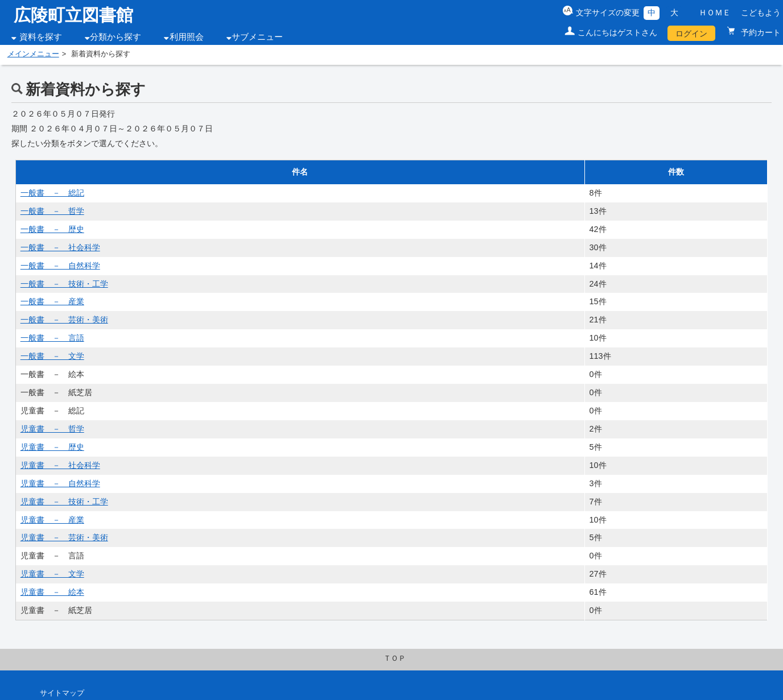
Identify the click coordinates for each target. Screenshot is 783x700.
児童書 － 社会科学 (60, 465)
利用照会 (187, 37)
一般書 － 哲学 (52, 211)
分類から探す (116, 37)
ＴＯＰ (395, 658)
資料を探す (41, 37)
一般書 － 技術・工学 (64, 284)
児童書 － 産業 (52, 520)
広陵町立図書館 (73, 15)
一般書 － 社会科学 (60, 247)
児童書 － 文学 (52, 574)
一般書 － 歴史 (52, 229)
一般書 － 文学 (52, 356)
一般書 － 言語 (52, 338)
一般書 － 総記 (52, 193)
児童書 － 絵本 (52, 592)
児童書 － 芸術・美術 (64, 537)
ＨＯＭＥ (715, 13)
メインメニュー (33, 54)
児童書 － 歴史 (52, 447)
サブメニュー (257, 37)
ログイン (691, 34)
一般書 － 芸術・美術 (64, 320)
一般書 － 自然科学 (60, 266)
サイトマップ (62, 693)
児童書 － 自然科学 (60, 483)
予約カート (760, 32)
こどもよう (761, 13)
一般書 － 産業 (52, 301)
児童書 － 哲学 (52, 429)
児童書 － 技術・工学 (64, 502)
